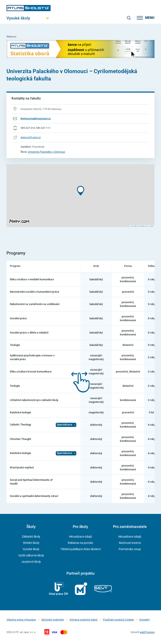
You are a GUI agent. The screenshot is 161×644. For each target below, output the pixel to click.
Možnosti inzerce (130, 543)
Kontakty (145, 620)
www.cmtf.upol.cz (31, 137)
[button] (81, 191)
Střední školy (31, 543)
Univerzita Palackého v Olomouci (47, 152)
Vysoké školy (31, 549)
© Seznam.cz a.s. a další (146, 226)
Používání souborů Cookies (118, 620)
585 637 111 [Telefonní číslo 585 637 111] (43, 128)
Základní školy (31, 537)
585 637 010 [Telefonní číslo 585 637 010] (28, 128)
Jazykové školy (31, 562)
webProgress (147, 632)
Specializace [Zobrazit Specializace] (64, 425)
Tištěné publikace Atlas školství (80, 549)
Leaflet (134, 226)
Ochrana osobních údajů (84, 620)
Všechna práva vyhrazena (21, 620)
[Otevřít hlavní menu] (29, 18)
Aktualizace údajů (80, 537)
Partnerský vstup (130, 549)
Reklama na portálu (80, 543)
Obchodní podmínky (53, 620)
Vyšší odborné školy (31, 555)
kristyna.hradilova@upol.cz (36, 119)
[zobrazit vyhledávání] (129, 18)
